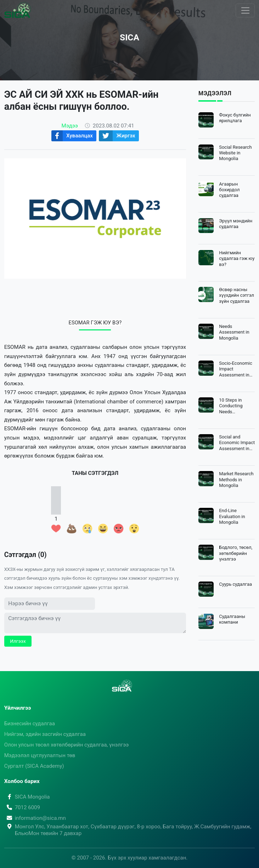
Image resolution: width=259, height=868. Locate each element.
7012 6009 (22, 807)
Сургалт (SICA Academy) (34, 766)
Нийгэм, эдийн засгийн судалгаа (45, 734)
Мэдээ (70, 126)
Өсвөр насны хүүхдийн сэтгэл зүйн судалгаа (237, 295)
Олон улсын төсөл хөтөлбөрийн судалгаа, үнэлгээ (67, 745)
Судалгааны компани (232, 619)
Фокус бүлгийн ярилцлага (235, 118)
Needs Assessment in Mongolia (234, 332)
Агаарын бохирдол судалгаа (229, 190)
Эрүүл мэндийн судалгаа (236, 224)
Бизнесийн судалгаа (30, 724)
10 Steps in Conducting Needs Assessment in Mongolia (234, 406)
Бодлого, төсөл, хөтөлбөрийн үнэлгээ (236, 553)
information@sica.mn (35, 818)
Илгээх (18, 641)
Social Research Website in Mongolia (235, 153)
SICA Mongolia (27, 797)
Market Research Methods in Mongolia (236, 480)
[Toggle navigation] (245, 10)
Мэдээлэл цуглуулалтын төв (40, 755)
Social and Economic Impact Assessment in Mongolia (237, 443)
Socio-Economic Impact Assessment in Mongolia (236, 369)
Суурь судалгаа (235, 584)
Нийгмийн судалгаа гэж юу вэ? (237, 259)
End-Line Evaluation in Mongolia (232, 516)
